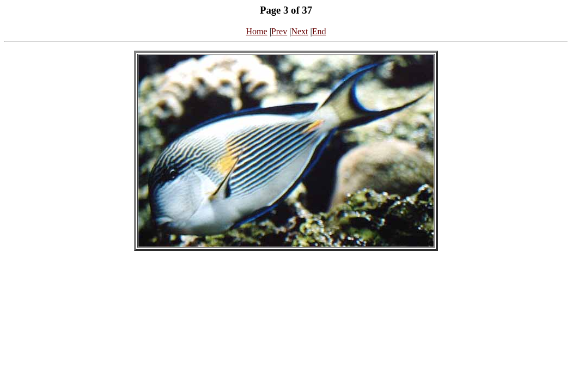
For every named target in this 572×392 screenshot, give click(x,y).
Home (257, 31)
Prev (279, 31)
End (319, 31)
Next (299, 31)
